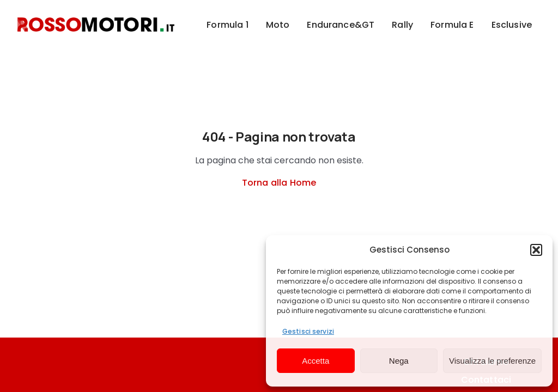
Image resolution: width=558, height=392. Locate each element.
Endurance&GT (341, 25)
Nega (399, 361)
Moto (278, 25)
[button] (536, 250)
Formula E (452, 25)
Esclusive (512, 25)
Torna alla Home (279, 183)
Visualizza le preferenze (492, 361)
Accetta (316, 361)
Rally (402, 25)
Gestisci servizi (308, 331)
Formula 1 (227, 25)
